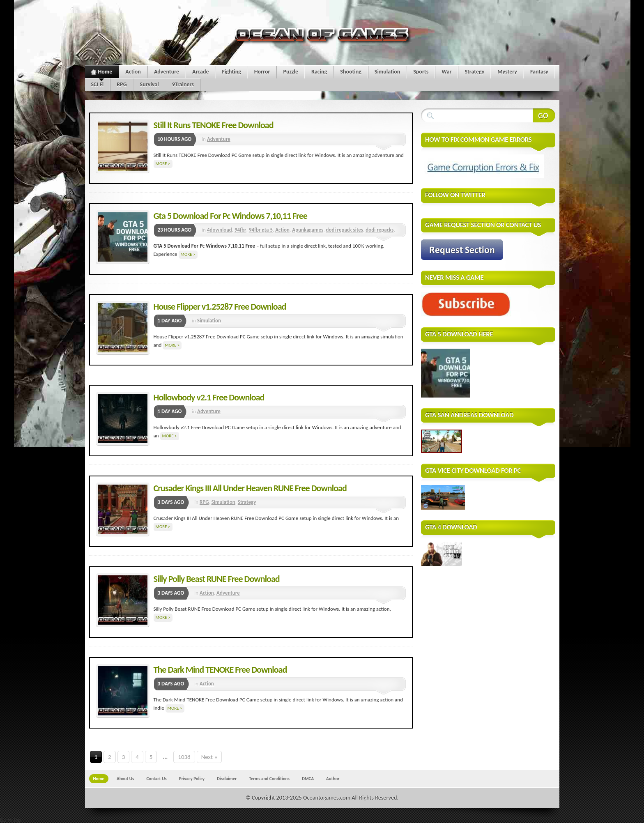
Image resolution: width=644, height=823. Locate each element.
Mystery (507, 72)
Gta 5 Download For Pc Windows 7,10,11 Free (230, 216)
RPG (122, 84)
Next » (209, 757)
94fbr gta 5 (261, 230)
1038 (184, 757)
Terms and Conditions (269, 779)
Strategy (474, 72)
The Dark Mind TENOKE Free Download (220, 670)
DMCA (308, 779)
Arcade (201, 72)
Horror (262, 72)
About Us (125, 779)
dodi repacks (379, 230)
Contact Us (156, 779)
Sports (421, 72)
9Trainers (183, 84)
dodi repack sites (344, 230)
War (446, 72)
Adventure (167, 72)
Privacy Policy (192, 779)
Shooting (351, 72)
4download (220, 230)
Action (133, 72)
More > (163, 164)
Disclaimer (227, 779)
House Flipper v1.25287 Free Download (220, 307)
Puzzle (291, 72)
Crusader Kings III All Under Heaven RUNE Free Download (250, 488)
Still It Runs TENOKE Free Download (214, 125)
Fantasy (539, 72)
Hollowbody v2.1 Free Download (209, 397)
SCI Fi (98, 84)
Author (333, 779)
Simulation (387, 72)
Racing (319, 72)
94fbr (240, 230)
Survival (149, 84)
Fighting (232, 72)
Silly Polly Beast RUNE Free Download (217, 579)
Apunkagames (308, 230)
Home (102, 73)
